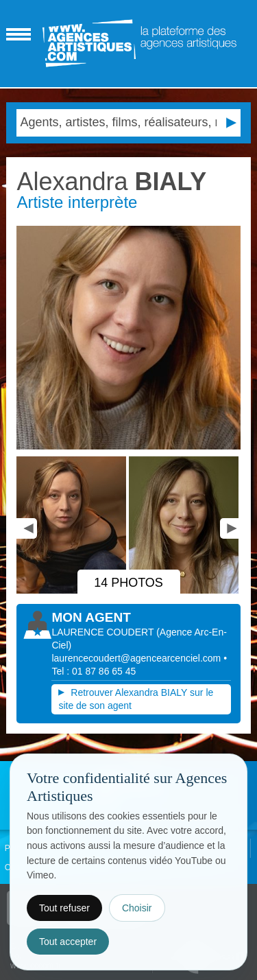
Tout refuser (64, 908)
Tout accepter (68, 942)
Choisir (137, 908)
